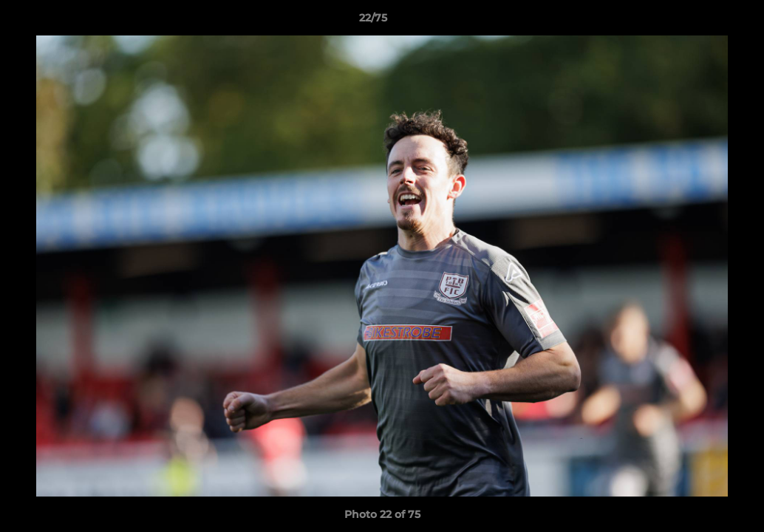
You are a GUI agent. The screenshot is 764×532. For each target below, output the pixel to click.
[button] (702, 21)
